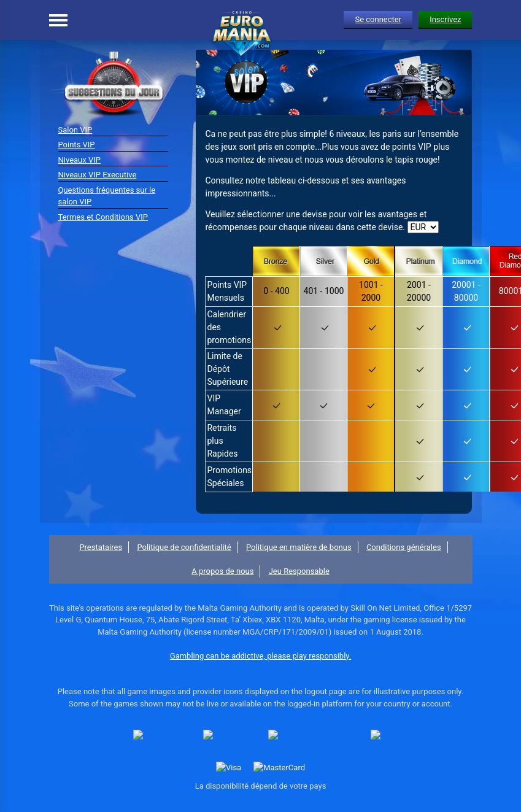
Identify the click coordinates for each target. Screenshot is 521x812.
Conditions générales (404, 547)
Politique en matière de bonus (299, 547)
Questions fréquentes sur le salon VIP (107, 196)
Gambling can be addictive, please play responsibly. (260, 656)
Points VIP (77, 145)
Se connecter (378, 19)
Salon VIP (75, 130)
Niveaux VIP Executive (98, 175)
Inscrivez (445, 19)
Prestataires (101, 547)
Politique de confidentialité (184, 547)
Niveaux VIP (79, 160)
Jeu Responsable (299, 571)
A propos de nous (222, 571)
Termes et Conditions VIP (103, 217)
